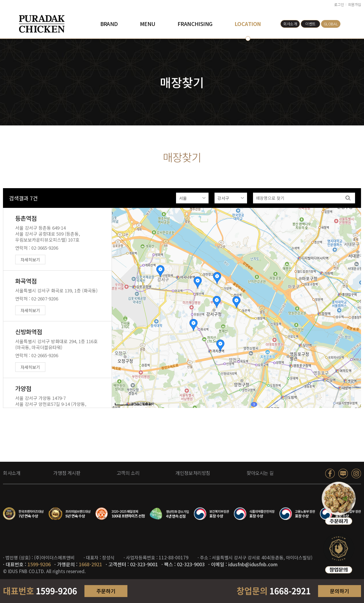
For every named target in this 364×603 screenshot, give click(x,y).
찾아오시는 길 (260, 473)
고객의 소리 (128, 473)
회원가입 (354, 4)
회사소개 (290, 24)
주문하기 (106, 591)
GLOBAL (331, 24)
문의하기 (340, 591)
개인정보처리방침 (193, 473)
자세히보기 (30, 260)
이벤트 (310, 24)
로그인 (339, 4)
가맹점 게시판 (67, 473)
